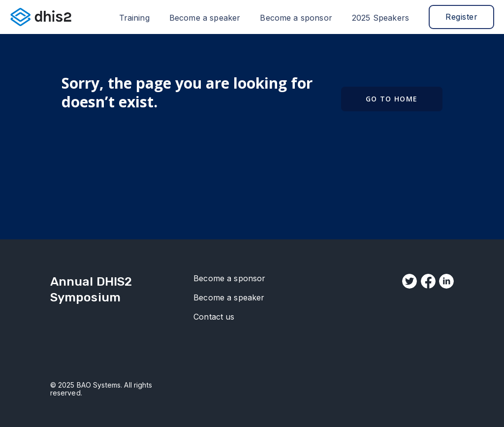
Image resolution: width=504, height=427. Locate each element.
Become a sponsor (296, 18)
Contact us (214, 317)
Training (134, 18)
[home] (41, 17)
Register (461, 17)
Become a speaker (205, 18)
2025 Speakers (380, 18)
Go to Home (392, 99)
